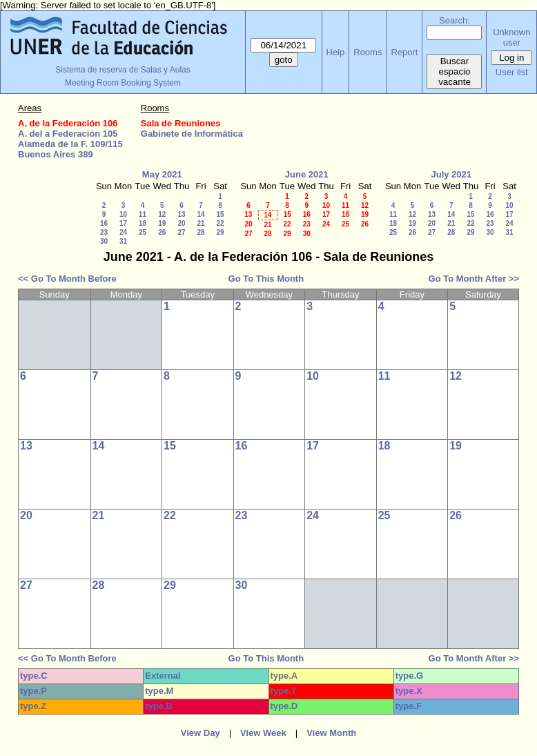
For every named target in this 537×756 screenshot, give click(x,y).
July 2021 (451, 174)
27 (181, 232)
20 (181, 223)
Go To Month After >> (474, 279)
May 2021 (162, 174)
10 (123, 214)
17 (123, 223)
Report (404, 52)
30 (104, 241)
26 (162, 232)
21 (201, 223)
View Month (331, 733)
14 (201, 214)
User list (512, 72)
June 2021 (307, 174)
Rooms (368, 52)
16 (104, 223)
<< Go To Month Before (67, 279)
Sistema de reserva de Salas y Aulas (123, 70)
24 (123, 232)
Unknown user (511, 37)
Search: (455, 20)
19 (162, 223)
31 (123, 241)
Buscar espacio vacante (455, 71)
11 (143, 214)
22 (220, 223)
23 (104, 232)
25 (143, 232)
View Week (263, 733)
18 (143, 223)
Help (336, 52)
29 (220, 232)
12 (162, 214)
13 (181, 214)
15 (220, 214)
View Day (201, 733)
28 (201, 232)
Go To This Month (266, 279)
